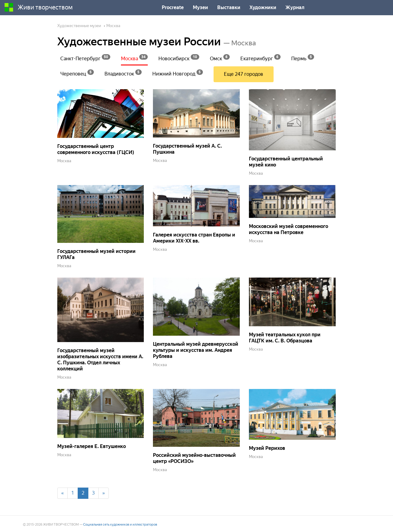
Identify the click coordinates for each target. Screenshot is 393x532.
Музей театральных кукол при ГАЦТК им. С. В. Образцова (285, 338)
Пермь (303, 58)
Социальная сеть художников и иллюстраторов (120, 525)
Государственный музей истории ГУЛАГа (96, 254)
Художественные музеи (79, 26)
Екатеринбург (260, 58)
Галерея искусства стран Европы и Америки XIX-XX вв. (194, 238)
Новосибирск (179, 58)
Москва (134, 58)
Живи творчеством (39, 7)
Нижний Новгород (178, 73)
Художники (263, 7)
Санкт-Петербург (85, 58)
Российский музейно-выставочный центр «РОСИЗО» (194, 458)
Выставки (229, 7)
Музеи (200, 7)
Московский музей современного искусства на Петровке (289, 229)
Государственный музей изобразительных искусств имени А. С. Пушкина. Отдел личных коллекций (100, 360)
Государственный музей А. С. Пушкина (187, 149)
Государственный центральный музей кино (286, 162)
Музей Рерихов (267, 448)
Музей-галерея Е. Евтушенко (92, 446)
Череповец (77, 73)
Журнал (295, 7)
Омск (220, 58)
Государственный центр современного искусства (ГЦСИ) (96, 149)
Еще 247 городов (244, 74)
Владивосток (123, 73)
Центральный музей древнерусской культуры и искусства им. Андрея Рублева (196, 350)
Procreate (173, 7)
